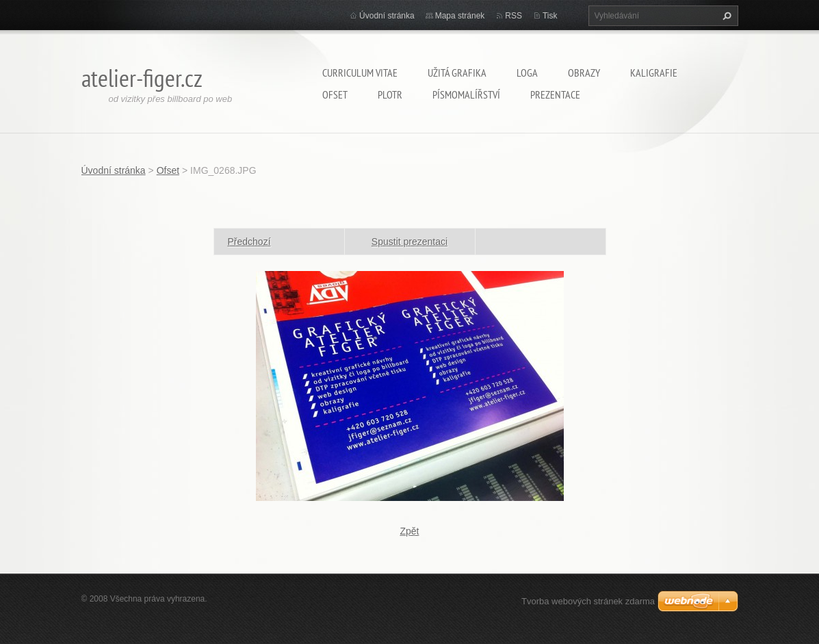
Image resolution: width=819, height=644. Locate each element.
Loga (527, 73)
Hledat (725, 16)
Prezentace (555, 94)
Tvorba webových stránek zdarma (588, 601)
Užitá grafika (457, 73)
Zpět (409, 531)
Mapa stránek (460, 16)
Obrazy (584, 73)
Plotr (390, 94)
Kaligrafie (654, 73)
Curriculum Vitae (360, 73)
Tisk (550, 16)
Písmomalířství (466, 94)
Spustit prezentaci (409, 242)
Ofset (335, 94)
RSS (513, 16)
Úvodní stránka (387, 16)
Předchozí (249, 242)
